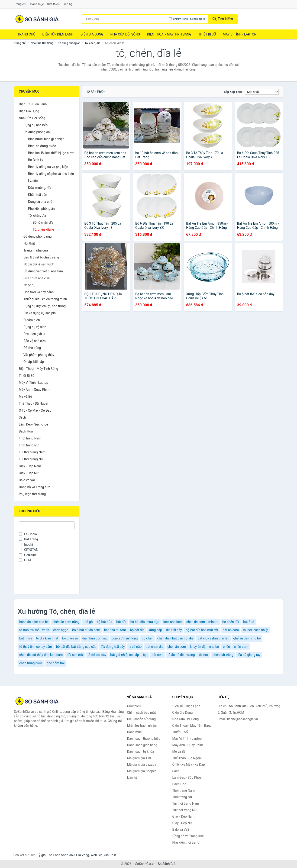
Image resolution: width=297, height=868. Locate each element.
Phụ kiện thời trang (32, 494)
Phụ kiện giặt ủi (34, 334)
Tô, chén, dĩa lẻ (43, 229)
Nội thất (29, 243)
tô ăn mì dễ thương (181, 655)
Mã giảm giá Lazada (142, 765)
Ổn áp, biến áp (34, 362)
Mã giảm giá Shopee (142, 771)
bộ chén (148, 638)
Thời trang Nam (30, 438)
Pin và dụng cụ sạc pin (40, 313)
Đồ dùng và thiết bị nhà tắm (43, 271)
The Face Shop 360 (61, 855)
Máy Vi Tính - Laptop (239, 34)
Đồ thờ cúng (32, 348)
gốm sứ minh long (125, 638)
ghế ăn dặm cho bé (247, 638)
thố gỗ (88, 622)
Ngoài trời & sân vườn (39, 264)
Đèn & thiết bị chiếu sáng (41, 257)
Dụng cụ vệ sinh (35, 327)
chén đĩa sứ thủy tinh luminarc (41, 655)
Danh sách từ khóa (141, 752)
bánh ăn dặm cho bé (34, 622)
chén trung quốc (31, 663)
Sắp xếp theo (233, 92)
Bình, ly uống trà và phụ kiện (48, 167)
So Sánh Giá (166, 864)
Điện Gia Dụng (92, 34)
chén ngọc (61, 630)
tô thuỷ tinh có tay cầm (36, 647)
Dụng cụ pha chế (40, 202)
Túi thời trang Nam (32, 452)
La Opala (28, 534)
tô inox (204, 655)
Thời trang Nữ (29, 445)
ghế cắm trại (56, 663)
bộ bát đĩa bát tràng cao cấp (76, 647)
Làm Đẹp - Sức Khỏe (33, 424)
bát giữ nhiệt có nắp (124, 655)
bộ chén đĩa (231, 622)
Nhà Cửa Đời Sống (125, 34)
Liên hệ (68, 4)
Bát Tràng (28, 539)
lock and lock (173, 622)
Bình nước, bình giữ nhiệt (46, 139)
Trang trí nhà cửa (36, 250)
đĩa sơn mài (75, 655)
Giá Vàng (83, 855)
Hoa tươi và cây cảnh (39, 292)
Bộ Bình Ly (36, 160)
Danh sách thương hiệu (144, 739)
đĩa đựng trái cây (113, 647)
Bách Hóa (26, 431)
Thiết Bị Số (207, 34)
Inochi (26, 545)
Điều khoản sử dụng (142, 719)
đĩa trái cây (174, 630)
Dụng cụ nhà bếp (36, 125)
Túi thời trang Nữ (31, 459)
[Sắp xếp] (262, 92)
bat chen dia (155, 647)
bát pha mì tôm (115, 630)
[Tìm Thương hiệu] (47, 525)
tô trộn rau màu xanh (34, 630)
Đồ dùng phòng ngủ (37, 236)
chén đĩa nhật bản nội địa (175, 638)
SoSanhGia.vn (145, 864)
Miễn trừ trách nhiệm (142, 726)
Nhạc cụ (29, 285)
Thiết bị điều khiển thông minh (45, 299)
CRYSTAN (29, 550)
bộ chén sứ (70, 638)
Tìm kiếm (223, 19)
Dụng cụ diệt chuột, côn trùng (45, 306)
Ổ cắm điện (32, 320)
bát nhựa (26, 638)
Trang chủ (21, 4)
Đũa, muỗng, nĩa (40, 188)
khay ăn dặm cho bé (204, 647)
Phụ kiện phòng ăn (41, 209)
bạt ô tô (249, 622)
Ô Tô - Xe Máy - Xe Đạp (35, 410)
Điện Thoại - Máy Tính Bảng (169, 34)
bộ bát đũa (105, 622)
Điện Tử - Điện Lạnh (58, 34)
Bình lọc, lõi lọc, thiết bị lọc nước (51, 153)
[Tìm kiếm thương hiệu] (125, 19)
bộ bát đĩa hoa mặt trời (202, 630)
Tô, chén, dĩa (92, 43)
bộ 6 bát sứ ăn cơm (86, 630)
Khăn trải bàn (38, 195)
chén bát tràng (223, 655)
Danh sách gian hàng (142, 745)
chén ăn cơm (177, 647)
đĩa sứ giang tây (249, 655)
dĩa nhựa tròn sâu (95, 638)
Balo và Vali (27, 480)
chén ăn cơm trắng (66, 622)
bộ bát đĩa (137, 630)
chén (226, 647)
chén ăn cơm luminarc (202, 622)
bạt (145, 655)
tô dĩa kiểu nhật (47, 638)
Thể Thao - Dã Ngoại (33, 403)
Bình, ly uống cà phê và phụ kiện (51, 174)
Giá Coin (110, 855)
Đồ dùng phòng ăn (69, 43)
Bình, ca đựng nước (42, 146)
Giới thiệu (53, 4)
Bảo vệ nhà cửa (35, 341)
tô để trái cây (97, 655)
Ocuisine (28, 555)
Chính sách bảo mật (142, 713)
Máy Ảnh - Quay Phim (34, 390)
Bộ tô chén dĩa (43, 223)
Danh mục (37, 4)
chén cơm (241, 647)
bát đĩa (121, 622)
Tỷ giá (41, 855)
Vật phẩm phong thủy (39, 355)
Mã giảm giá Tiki (139, 758)
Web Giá (97, 855)
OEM (25, 560)
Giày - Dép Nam (30, 466)
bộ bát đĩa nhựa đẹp (145, 622)
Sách (22, 417)
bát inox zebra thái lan (213, 638)
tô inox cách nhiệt (256, 630)
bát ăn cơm (231, 630)
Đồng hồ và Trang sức (34, 487)
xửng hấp (155, 630)
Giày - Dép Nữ (29, 473)
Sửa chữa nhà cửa (37, 278)
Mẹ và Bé (25, 397)
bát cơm (158, 655)
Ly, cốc (33, 181)
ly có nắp (135, 647)
